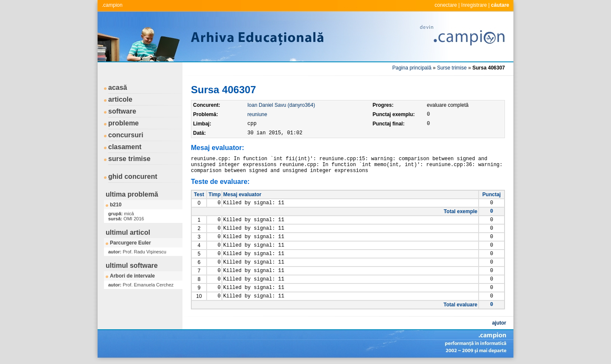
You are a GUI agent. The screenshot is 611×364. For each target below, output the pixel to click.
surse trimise (129, 159)
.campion (112, 5)
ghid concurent (133, 176)
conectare (446, 5)
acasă (118, 88)
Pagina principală (412, 68)
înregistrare (474, 5)
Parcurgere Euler (130, 243)
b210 (116, 205)
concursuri (126, 135)
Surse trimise (452, 68)
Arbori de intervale (132, 276)
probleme (123, 123)
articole (120, 99)
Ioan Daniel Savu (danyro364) (281, 105)
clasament (125, 147)
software (122, 111)
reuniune (257, 114)
